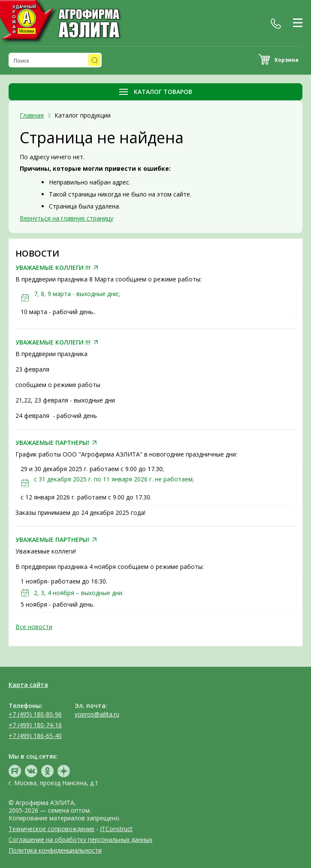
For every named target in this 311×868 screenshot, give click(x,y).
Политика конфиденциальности (55, 850)
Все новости (34, 627)
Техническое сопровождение (51, 829)
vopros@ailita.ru (97, 714)
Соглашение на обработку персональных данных (80, 839)
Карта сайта (28, 685)
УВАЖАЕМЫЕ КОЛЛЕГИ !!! (53, 268)
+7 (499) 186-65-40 (35, 736)
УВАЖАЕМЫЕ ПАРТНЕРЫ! (52, 443)
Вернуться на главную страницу (66, 218)
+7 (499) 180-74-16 (35, 725)
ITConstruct (116, 829)
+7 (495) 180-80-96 (35, 714)
